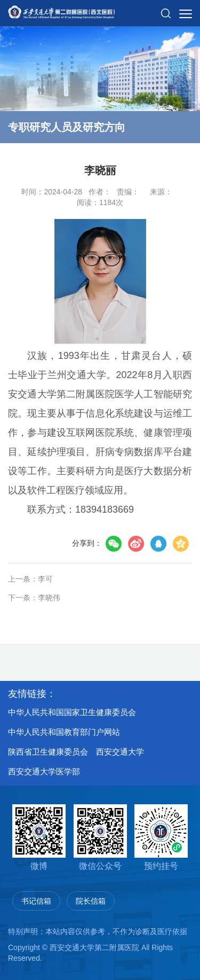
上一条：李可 (30, 579)
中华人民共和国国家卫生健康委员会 (72, 712)
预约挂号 (161, 837)
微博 (39, 837)
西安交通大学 (120, 752)
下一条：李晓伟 (34, 598)
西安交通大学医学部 (44, 771)
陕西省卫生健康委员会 (48, 752)
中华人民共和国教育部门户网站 (64, 732)
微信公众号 (100, 837)
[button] (166, 9)
